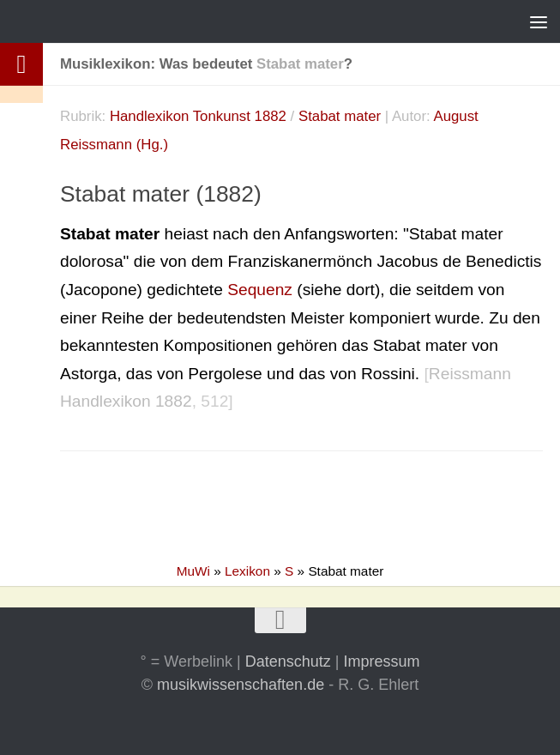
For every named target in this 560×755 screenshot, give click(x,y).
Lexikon (247, 571)
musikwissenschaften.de (241, 685)
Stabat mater (340, 116)
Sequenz (260, 290)
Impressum (381, 661)
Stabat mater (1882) (161, 194)
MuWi (193, 571)
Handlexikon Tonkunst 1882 (198, 116)
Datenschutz (288, 661)
